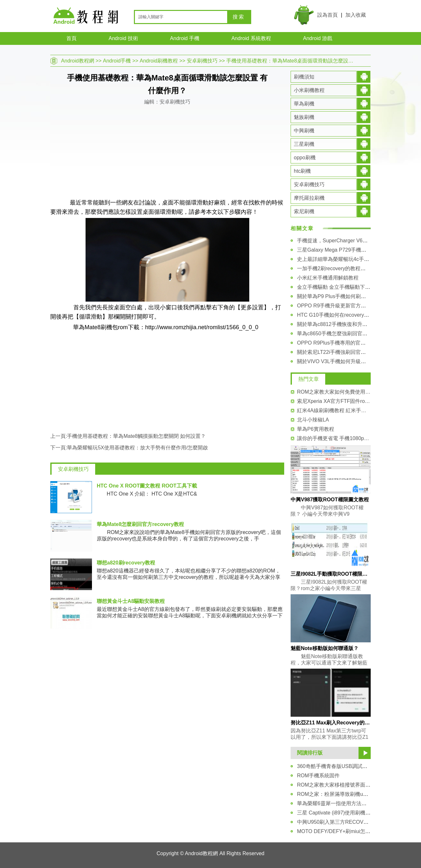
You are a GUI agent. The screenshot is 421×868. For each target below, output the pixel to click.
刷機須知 (304, 77)
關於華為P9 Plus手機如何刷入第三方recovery (349, 296)
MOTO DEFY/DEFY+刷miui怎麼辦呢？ (341, 831)
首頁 (71, 38)
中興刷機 (304, 131)
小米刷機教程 (309, 90)
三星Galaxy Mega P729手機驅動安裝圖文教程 (350, 250)
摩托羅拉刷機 (309, 198)
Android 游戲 (318, 38)
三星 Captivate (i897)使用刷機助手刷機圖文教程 (352, 813)
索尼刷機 (304, 211)
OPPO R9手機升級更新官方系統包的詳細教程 (349, 306)
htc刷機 (302, 171)
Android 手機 (185, 38)
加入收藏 (356, 15)
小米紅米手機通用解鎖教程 (328, 278)
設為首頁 (327, 15)
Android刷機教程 (159, 61)
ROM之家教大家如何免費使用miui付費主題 (334, 392)
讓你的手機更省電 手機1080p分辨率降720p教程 (334, 438)
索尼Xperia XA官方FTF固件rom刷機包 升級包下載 (334, 401)
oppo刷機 (305, 158)
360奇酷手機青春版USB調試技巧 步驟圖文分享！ (353, 766)
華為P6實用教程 (316, 429)
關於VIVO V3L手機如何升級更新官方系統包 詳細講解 (358, 361)
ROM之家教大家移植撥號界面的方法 (339, 785)
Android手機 (117, 61)
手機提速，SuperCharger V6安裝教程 (340, 241)
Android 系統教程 (251, 38)
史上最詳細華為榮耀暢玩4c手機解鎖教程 (343, 259)
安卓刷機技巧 (202, 61)
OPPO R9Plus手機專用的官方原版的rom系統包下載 (356, 343)
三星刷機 (304, 144)
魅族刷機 (304, 117)
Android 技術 (123, 38)
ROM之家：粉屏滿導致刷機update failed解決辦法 (354, 794)
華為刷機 (304, 104)
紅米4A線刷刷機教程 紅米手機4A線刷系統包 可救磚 (334, 410)
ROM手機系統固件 (318, 776)
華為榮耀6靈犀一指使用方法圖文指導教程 (345, 803)
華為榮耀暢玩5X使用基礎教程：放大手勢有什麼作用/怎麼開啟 (137, 448)
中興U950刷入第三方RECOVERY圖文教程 (346, 822)
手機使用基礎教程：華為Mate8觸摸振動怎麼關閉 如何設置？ (136, 436)
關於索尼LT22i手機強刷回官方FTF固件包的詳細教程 (357, 352)
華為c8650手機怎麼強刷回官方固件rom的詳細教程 (355, 334)
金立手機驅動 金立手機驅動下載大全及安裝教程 (351, 287)
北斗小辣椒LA (313, 420)
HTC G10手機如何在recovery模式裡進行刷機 (348, 315)
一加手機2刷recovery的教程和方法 (336, 268)
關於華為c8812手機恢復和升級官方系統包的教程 (353, 324)
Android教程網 (78, 61)
